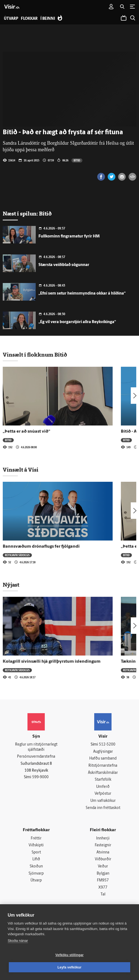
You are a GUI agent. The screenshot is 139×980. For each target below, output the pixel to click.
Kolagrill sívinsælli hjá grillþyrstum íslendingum (52, 662)
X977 (103, 888)
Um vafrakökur (103, 801)
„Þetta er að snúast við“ (27, 432)
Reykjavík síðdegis (17, 555)
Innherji (103, 838)
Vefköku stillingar (70, 955)
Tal (103, 894)
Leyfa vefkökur (69, 967)
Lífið (36, 859)
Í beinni (48, 19)
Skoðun (36, 866)
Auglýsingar (103, 752)
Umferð (103, 787)
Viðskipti (36, 845)
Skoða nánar (18, 941)
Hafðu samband (103, 759)
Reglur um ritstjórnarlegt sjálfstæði (36, 747)
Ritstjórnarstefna (103, 766)
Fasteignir (103, 845)
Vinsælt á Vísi (21, 470)
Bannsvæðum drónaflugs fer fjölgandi (41, 547)
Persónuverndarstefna (36, 757)
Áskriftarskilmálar (103, 773)
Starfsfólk (103, 780)
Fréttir (36, 838)
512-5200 (107, 745)
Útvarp (36, 880)
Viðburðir (103, 859)
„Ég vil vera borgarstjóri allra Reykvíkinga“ (77, 322)
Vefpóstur (103, 794)
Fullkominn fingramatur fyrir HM (69, 236)
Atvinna (103, 852)
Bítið (77, 160)
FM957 (103, 880)
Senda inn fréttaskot (103, 808)
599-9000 (40, 777)
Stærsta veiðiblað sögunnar (64, 265)
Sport (36, 852)
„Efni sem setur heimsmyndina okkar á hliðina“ (82, 294)
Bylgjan (103, 874)
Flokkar (29, 19)
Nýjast (11, 585)
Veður (103, 866)
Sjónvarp (36, 874)
